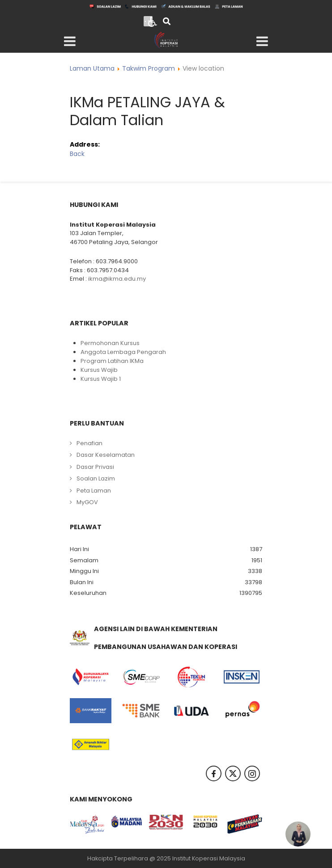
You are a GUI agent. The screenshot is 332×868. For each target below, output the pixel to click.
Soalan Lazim (96, 478)
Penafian (89, 443)
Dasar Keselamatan (106, 455)
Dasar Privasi (95, 467)
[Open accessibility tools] (153, 21)
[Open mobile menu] (70, 42)
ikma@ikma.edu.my (117, 279)
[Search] (167, 22)
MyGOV (87, 502)
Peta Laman (94, 491)
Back (77, 154)
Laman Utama (92, 68)
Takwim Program (149, 68)
